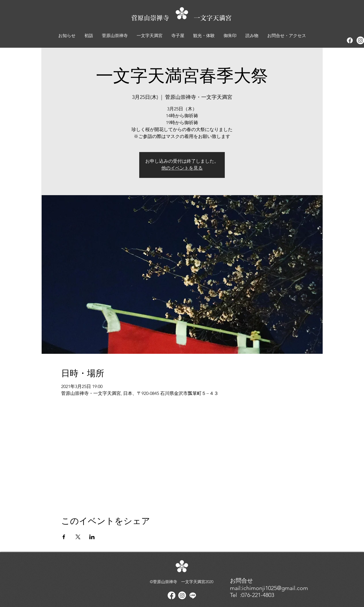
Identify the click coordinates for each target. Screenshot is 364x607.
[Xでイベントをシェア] (78, 537)
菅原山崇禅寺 (162, 18)
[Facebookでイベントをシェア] (64, 537)
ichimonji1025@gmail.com (275, 588)
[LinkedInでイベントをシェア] (92, 537)
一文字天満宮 (213, 18)
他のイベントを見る (182, 168)
